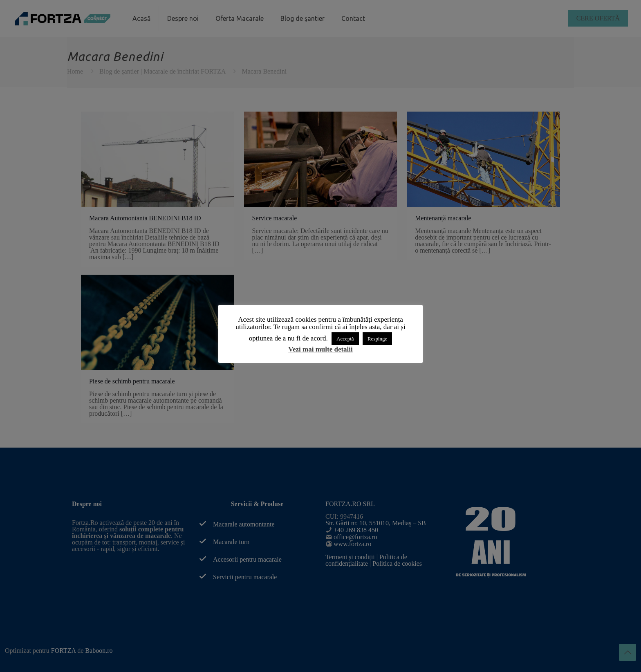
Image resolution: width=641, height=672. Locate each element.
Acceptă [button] (345, 339)
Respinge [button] (377, 339)
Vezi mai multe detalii (320, 349)
